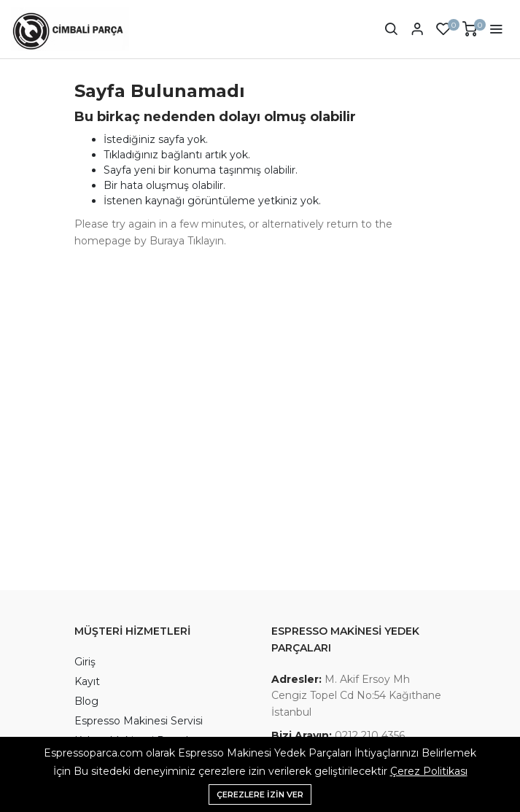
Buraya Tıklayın (187, 241)
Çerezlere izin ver (260, 794)
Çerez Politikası (429, 771)
